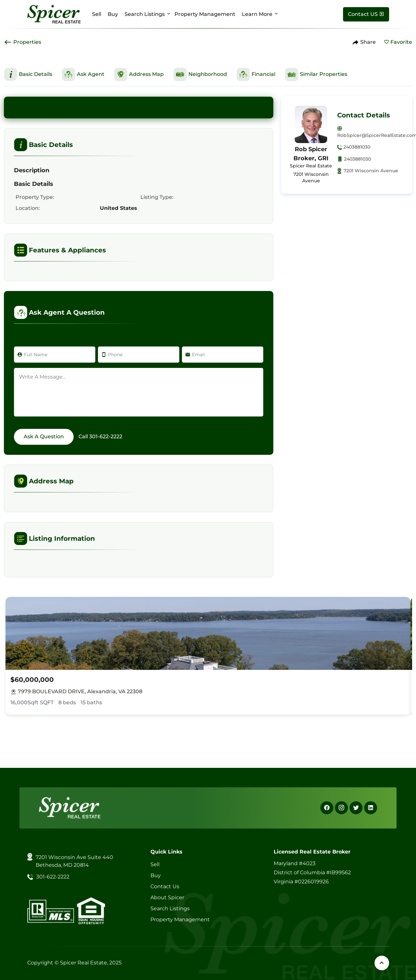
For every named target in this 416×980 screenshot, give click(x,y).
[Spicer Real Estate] (54, 14)
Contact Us (165, 886)
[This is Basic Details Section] (28, 74)
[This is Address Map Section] (139, 74)
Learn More (257, 14)
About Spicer (167, 897)
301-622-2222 (106, 436)
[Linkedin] (371, 808)
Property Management (205, 14)
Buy (113, 14)
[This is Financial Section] (256, 74)
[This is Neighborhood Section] (200, 74)
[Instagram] (341, 808)
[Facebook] (327, 808)
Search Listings (145, 14)
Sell (97, 14)
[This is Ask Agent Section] (83, 74)
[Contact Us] (366, 14)
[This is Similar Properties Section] (316, 74)
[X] (356, 808)
